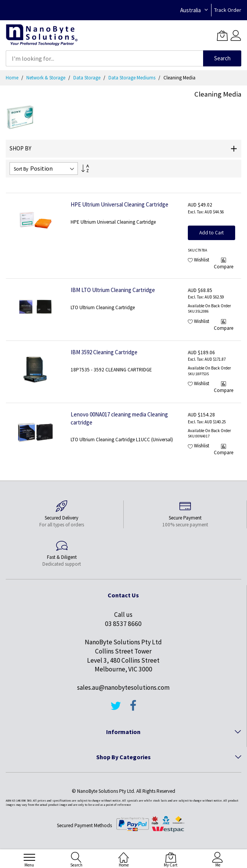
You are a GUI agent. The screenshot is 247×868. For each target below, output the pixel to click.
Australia (190, 10)
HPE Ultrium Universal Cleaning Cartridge (119, 204)
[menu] (29, 857)
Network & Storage (46, 78)
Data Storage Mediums (132, 78)
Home (13, 78)
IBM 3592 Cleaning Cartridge (104, 352)
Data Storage (87, 78)
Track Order (228, 10)
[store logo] (42, 35)
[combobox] (104, 58)
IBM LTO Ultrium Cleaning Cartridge (113, 290)
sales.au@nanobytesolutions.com (123, 687)
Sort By (21, 169)
